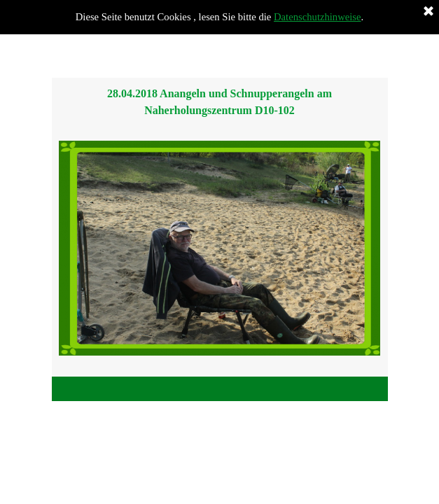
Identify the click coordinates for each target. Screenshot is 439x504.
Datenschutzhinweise (318, 17)
